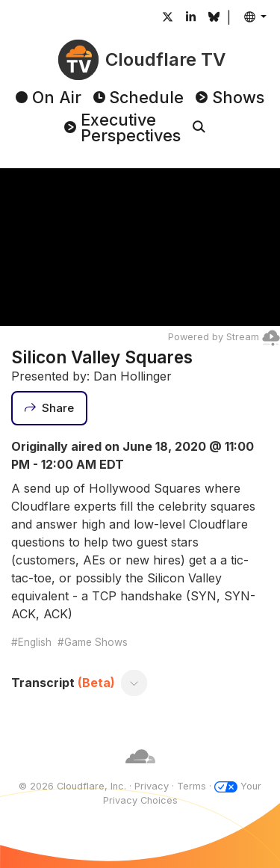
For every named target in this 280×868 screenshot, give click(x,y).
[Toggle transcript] (134, 683)
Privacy (152, 786)
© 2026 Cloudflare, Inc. (72, 786)
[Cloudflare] (140, 772)
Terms (192, 786)
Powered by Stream (224, 337)
